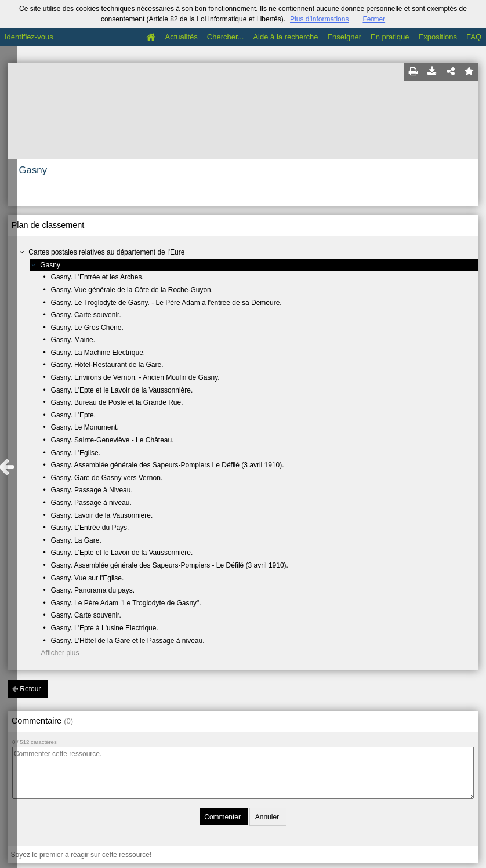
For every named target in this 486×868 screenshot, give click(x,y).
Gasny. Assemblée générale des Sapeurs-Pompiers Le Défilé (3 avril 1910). (168, 465)
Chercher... (226, 37)
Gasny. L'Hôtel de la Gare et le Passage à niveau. (128, 641)
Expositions (438, 37)
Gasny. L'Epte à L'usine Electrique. (105, 628)
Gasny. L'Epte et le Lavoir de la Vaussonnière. (122, 390)
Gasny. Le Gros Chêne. (87, 328)
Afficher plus (60, 653)
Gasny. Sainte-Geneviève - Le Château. (113, 440)
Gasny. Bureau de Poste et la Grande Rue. (117, 402)
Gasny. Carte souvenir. (86, 315)
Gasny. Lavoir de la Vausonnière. (102, 515)
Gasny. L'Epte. (73, 415)
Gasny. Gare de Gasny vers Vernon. (107, 478)
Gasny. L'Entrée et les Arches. (97, 277)
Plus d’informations (319, 19)
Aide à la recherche (285, 37)
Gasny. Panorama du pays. (93, 590)
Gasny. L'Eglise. (76, 453)
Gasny (50, 265)
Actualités (181, 37)
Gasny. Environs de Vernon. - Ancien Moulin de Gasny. (135, 377)
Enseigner (344, 37)
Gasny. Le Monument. (85, 427)
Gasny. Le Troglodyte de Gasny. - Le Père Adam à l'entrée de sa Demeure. (166, 303)
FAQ (474, 37)
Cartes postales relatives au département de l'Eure (106, 252)
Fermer (374, 19)
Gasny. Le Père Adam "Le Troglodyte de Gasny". (126, 603)
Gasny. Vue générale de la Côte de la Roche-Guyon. (132, 290)
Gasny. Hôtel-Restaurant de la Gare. (107, 365)
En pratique (390, 37)
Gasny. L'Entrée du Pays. (90, 528)
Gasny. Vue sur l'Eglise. (88, 578)
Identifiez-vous (29, 37)
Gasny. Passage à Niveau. (92, 490)
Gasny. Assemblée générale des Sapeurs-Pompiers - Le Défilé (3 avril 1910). (170, 565)
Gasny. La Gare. (76, 540)
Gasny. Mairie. (73, 340)
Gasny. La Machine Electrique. (98, 353)
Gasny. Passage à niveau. (91, 503)
